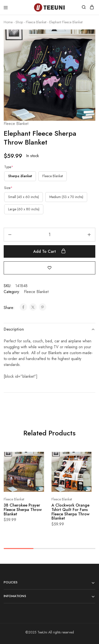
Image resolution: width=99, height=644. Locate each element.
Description (49, 329)
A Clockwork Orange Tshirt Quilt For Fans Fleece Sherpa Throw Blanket (70, 512)
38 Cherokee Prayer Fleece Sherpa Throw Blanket (23, 510)
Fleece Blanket (36, 22)
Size (8, 188)
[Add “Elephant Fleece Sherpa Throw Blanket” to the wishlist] (49, 268)
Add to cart (49, 251)
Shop (19, 22)
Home (8, 22)
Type (9, 167)
